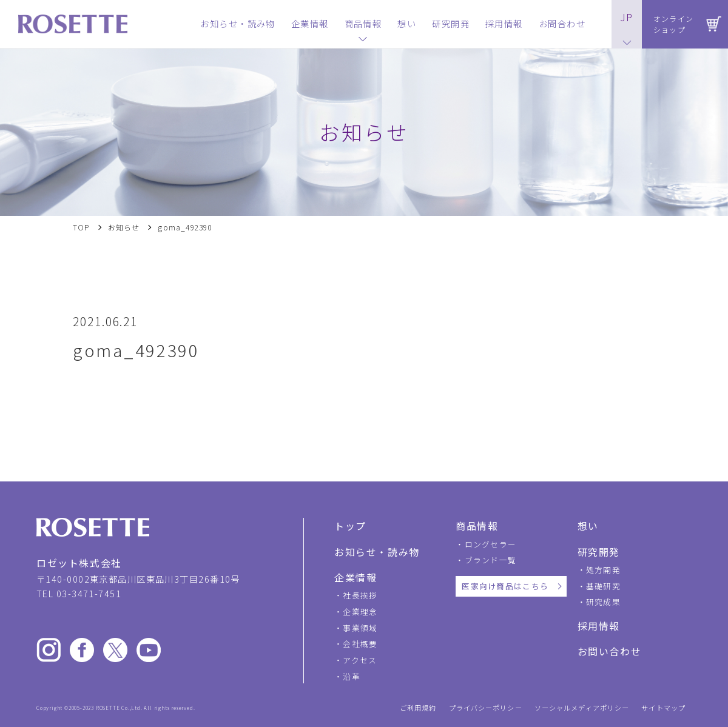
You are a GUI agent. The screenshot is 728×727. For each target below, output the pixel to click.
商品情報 (477, 526)
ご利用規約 (418, 708)
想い (588, 526)
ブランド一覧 (491, 560)
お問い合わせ (610, 651)
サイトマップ (663, 708)
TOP (81, 227)
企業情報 (356, 577)
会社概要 (360, 644)
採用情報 (599, 626)
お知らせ (124, 227)
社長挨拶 (360, 595)
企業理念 (360, 611)
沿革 (352, 676)
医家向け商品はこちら (505, 586)
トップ (350, 526)
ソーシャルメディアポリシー (582, 708)
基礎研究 (603, 586)
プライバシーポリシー (486, 708)
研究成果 (603, 602)
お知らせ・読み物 (377, 552)
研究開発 (599, 552)
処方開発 (603, 570)
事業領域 (360, 628)
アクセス (360, 660)
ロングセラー (491, 544)
